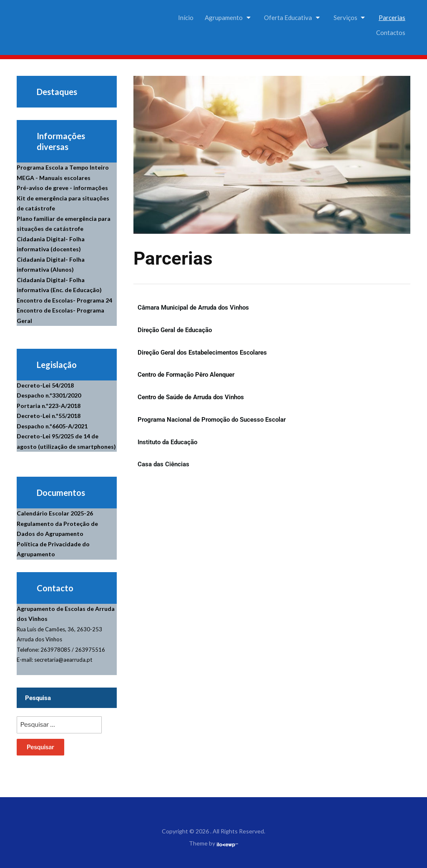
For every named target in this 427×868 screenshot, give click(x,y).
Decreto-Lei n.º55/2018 (49, 416)
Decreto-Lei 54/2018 (45, 385)
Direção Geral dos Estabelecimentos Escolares (202, 353)
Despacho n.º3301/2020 (49, 395)
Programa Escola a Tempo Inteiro (63, 167)
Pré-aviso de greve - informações (62, 188)
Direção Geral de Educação (175, 330)
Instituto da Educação (167, 442)
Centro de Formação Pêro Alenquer (186, 375)
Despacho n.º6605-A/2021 (52, 426)
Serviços (345, 18)
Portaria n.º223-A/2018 (49, 406)
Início (186, 18)
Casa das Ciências (163, 464)
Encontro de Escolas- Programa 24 (64, 300)
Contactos (391, 33)
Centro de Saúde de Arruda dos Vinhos (191, 397)
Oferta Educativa (288, 18)
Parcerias (392, 18)
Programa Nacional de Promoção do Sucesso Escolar (212, 420)
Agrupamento (224, 18)
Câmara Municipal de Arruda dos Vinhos (193, 308)
